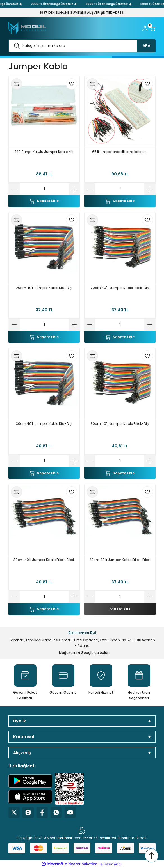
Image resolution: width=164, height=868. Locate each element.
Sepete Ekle (44, 201)
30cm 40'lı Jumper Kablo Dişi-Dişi (44, 424)
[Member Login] (145, 28)
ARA (146, 46)
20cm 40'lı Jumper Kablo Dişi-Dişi (44, 288)
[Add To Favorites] (72, 84)
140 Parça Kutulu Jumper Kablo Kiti (44, 152)
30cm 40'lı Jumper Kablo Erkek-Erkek (44, 560)
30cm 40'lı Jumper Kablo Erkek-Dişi (120, 424)
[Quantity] (44, 189)
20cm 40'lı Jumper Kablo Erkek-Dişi (120, 288)
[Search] (82, 46)
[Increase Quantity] (74, 189)
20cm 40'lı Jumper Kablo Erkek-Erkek (120, 560)
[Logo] (27, 28)
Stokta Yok (120, 609)
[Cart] (153, 28)
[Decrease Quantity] (14, 189)
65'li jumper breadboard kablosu (120, 152)
